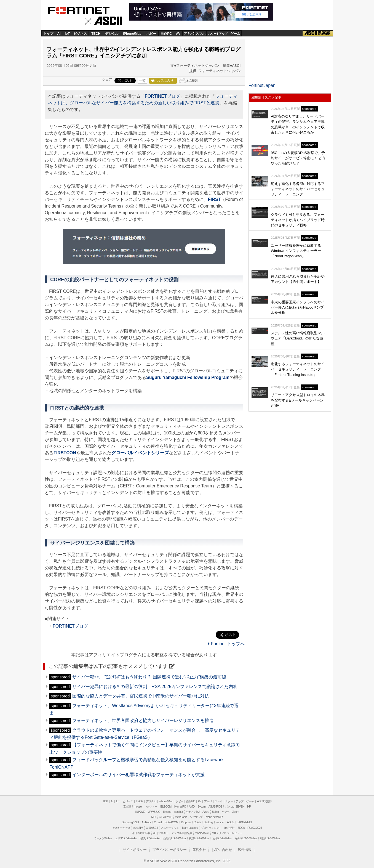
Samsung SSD (130, 822)
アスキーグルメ (170, 828)
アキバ (189, 34)
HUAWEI (140, 812)
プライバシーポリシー (169, 850)
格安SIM (138, 828)
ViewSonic (181, 817)
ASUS (231, 822)
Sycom (201, 807)
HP (249, 807)
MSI (154, 817)
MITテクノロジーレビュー (227, 833)
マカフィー (151, 807)
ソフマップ (196, 817)
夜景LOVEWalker (199, 838)
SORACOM (172, 822)
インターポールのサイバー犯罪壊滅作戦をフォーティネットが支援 (138, 775)
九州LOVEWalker (222, 838)
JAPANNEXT (245, 822)
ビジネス (80, 34)
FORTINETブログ (162, 96)
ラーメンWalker (103, 838)
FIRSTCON (65, 453)
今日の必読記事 (141, 833)
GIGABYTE (165, 817)
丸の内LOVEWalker (246, 838)
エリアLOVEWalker (126, 838)
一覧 (142, 81)
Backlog (208, 822)
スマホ (201, 34)
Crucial (158, 822)
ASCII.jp (105, 21)
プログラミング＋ (211, 828)
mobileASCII (202, 833)
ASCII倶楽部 (318, 33)
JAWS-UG (154, 812)
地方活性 (229, 828)
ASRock (146, 822)
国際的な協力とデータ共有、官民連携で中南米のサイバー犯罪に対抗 (141, 696)
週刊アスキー (161, 833)
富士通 (127, 807)
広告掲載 (245, 850)
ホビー (151, 34)
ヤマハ (226, 812)
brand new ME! (214, 817)
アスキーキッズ (121, 828)
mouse (138, 807)
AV (178, 34)
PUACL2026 (255, 828)
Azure (206, 812)
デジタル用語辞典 (182, 833)
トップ (48, 34)
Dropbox (186, 822)
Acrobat (178, 812)
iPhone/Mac (132, 34)
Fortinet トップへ (226, 644)
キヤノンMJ (193, 812)
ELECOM (166, 807)
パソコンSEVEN (235, 807)
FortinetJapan (262, 85)
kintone (167, 812)
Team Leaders (190, 828)
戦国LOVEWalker (270, 838)
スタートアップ (218, 34)
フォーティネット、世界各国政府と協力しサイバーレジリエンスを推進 (143, 720)
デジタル (112, 34)
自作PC (166, 34)
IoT (67, 34)
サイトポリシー (135, 850)
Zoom (236, 812)
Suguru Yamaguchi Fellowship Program (188, 377)
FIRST (214, 199)
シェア (107, 79)
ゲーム (235, 34)
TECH (96, 34)
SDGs (241, 828)
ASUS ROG (215, 807)
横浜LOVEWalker (150, 838)
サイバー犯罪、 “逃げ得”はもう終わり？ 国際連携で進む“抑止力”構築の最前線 (149, 677)
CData (197, 822)
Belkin (215, 812)
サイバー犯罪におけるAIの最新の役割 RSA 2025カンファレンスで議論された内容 (155, 687)
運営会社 (199, 850)
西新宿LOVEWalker (175, 838)
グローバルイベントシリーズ (140, 453)
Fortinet (85, 10)
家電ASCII (152, 828)
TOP (105, 801)
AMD (192, 807)
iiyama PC (180, 807)
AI (59, 34)
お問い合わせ (222, 850)
